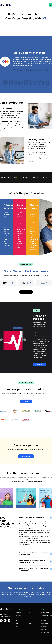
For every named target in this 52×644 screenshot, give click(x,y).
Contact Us (19, 629)
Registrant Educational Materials (45, 628)
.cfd (30, 621)
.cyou (30, 618)
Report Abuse (45, 624)
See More (39, 365)
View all (26, 401)
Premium (19, 621)
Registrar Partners (21, 618)
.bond (30, 615)
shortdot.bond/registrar (42, 526)
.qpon (30, 626)
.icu (30, 613)
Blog (17, 626)
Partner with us (26, 456)
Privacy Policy (45, 613)
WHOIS (43, 618)
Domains (19, 615)
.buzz (30, 629)
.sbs (30, 624)
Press (18, 624)
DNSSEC (44, 621)
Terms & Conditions (47, 615)
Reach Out (26, 292)
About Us (19, 613)
